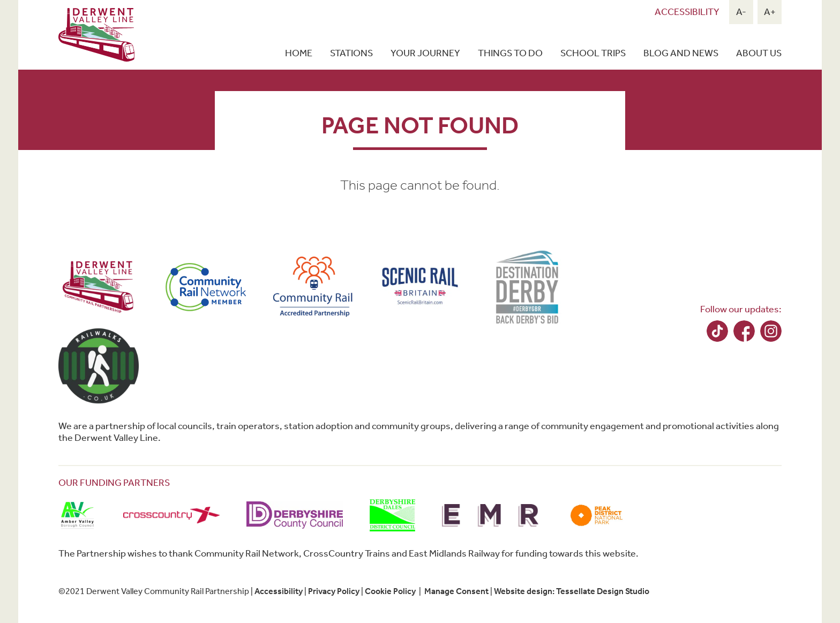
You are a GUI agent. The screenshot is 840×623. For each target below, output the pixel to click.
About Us (759, 53)
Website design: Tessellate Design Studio (572, 591)
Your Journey (425, 53)
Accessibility (687, 12)
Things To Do (510, 53)
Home (299, 53)
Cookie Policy (390, 591)
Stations (351, 53)
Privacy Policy (334, 591)
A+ (770, 12)
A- (741, 12)
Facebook (744, 331)
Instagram (771, 331)
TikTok (717, 331)
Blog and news (681, 53)
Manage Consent (456, 591)
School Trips (593, 53)
